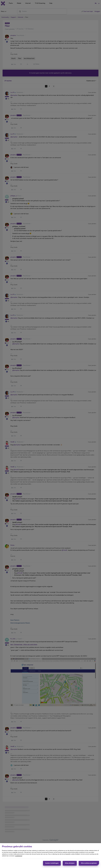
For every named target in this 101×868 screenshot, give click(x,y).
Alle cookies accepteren (89, 863)
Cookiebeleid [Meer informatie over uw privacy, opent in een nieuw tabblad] (18, 856)
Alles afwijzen (70, 863)
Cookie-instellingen (52, 863)
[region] (50, 856)
